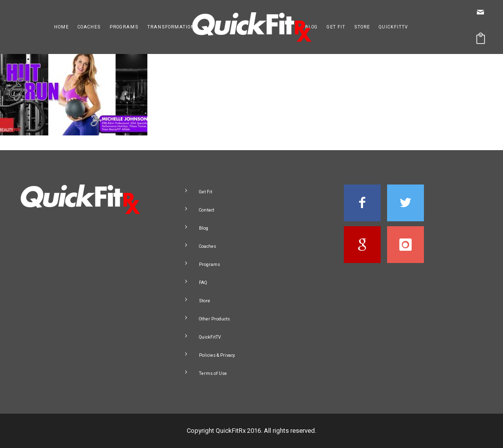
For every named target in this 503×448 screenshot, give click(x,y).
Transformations (173, 27)
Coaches (89, 27)
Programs (124, 27)
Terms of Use (213, 373)
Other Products (214, 319)
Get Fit (336, 27)
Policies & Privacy (217, 355)
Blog (311, 27)
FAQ (203, 283)
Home (61, 27)
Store (362, 27)
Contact (207, 210)
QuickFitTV (393, 27)
